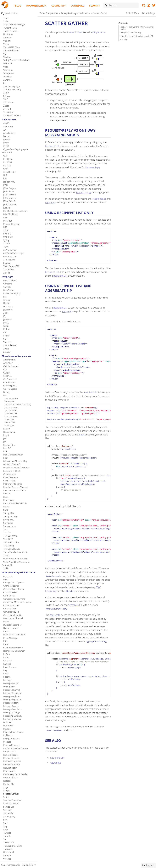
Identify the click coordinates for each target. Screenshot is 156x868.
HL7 (5, 175)
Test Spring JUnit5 (12, 549)
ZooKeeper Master (12, 115)
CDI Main (8, 376)
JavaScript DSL (11, 407)
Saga (6, 787)
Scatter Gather (11, 794)
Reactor (7, 494)
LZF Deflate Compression (15, 211)
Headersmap (9, 432)
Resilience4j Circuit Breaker (16, 774)
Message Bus (9, 686)
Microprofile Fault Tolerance (16, 468)
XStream (7, 263)
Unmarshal (8, 852)
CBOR (6, 146)
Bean (6, 579)
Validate (7, 855)
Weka (6, 67)
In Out (6, 657)
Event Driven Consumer (14, 635)
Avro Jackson (9, 133)
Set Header (9, 813)
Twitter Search (10, 28)
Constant (8, 284)
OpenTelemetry (11, 477)
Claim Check (9, 596)
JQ (4, 316)
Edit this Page (148, 13)
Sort (5, 820)
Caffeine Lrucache (12, 366)
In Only (7, 654)
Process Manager (11, 745)
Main (6, 458)
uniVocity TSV (10, 256)
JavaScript (8, 310)
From (6, 644)
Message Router (11, 706)
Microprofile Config (12, 464)
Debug (6, 392)
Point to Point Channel (14, 732)
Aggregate (8, 576)
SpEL (6, 339)
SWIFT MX (8, 237)
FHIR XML (8, 162)
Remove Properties (12, 761)
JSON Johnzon (10, 198)
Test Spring (9, 546)
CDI (5, 369)
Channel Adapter (11, 586)
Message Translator (13, 709)
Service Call (8, 807)
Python (7, 329)
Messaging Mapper (12, 719)
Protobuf (8, 221)
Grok (6, 169)
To (5, 839)
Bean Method (10, 280)
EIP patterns (99, 32)
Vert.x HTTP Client (12, 47)
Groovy (7, 300)
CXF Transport (10, 389)
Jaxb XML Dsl (11, 414)
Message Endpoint (12, 696)
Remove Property (11, 765)
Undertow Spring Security (15, 559)
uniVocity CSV (10, 250)
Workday (7, 76)
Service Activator (11, 804)
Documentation (36, 6)
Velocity (7, 41)
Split (5, 823)
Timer (6, 18)
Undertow (8, 34)
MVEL (6, 323)
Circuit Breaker (10, 592)
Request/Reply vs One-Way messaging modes (136, 28)
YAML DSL (10, 425)
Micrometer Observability (15, 461)
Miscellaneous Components (16, 356)
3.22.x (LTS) (131, 13)
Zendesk (7, 109)
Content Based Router (14, 589)
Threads (7, 833)
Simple (6, 336)
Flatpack (7, 165)
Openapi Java (9, 474)
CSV (5, 156)
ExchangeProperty (12, 293)
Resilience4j (9, 500)
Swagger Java (9, 526)
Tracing (7, 555)
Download (77, 6)
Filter (6, 641)
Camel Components (49, 13)
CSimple (7, 287)
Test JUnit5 (8, 539)
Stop (6, 830)
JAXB (5, 185)
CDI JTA (7, 373)
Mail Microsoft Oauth (13, 455)
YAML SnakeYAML (12, 266)
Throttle (7, 836)
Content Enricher (11, 605)
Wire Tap (7, 859)
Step (5, 826)
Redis (6, 497)
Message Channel (12, 690)
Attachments (9, 360)
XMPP (6, 93)
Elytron (7, 429)
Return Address (11, 777)
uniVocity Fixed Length (14, 253)
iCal (5, 178)
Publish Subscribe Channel (16, 748)
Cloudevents (9, 382)
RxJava (6, 507)
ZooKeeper (9, 112)
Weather (7, 57)
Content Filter (10, 609)
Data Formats (9, 119)
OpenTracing (9, 481)
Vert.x (6, 44)
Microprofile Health (12, 471)
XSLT (6, 99)
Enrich (6, 631)
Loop (6, 674)
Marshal (7, 677)
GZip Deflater (10, 172)
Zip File (7, 273)
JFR (5, 438)
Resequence (9, 771)
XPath (6, 349)
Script (6, 797)
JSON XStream (10, 204)
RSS (5, 227)
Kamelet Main (11, 416)
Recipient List (9, 751)
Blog (18, 6)
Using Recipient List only (131, 33)
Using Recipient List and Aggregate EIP (137, 36)
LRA (5, 451)
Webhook (8, 63)
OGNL (6, 326)
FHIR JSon (8, 159)
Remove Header (11, 755)
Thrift (6, 247)
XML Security (9, 260)
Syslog (6, 240)
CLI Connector (10, 379)
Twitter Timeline (11, 31)
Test (5, 529)
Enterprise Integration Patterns (19, 572)
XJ (4, 83)
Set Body (7, 810)
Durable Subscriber (12, 625)
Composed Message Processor (18, 602)
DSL (5, 395)
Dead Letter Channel (13, 618)
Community (58, 6)
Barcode (7, 136)
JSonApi (7, 208)
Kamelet (7, 664)
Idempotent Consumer (14, 651)
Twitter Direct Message (14, 24)
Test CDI (7, 533)
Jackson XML (9, 182)
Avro (6, 130)
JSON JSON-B (9, 201)
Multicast (8, 722)
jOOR (6, 313)
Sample (7, 790)
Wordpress (8, 73)
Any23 (6, 123)
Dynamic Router (11, 628)
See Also (124, 40)
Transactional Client (12, 846)
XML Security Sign (12, 86)
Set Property (9, 816)
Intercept (8, 660)
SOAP (6, 230)
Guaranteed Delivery (13, 648)
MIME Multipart (11, 214)
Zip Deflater (9, 269)
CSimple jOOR (10, 386)
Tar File (7, 243)
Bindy (6, 143)
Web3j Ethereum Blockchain (16, 60)
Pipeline (7, 729)
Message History (11, 703)
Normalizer (8, 725)
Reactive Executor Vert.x (15, 490)
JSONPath (8, 319)
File (5, 297)
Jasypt (6, 435)
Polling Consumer (12, 739)
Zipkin (6, 568)
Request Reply (10, 768)
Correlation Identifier (13, 615)
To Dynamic (9, 842)
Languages (7, 277)
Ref (5, 332)
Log (5, 670)
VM (5, 54)
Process (7, 742)
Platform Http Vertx (12, 484)
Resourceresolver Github (15, 503)
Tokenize (7, 342)
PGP (5, 217)
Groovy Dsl (10, 401)
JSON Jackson (10, 195)
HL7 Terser (9, 306)
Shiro (6, 510)
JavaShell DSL (11, 410)
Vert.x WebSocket (11, 50)
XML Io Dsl (10, 422)
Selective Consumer (12, 800)
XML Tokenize (10, 345)
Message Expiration (12, 700)
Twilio (6, 21)
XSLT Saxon (9, 103)
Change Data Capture (13, 583)
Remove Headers (11, 758)
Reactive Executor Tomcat (15, 487)
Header (7, 303)
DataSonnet (9, 290)
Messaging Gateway (13, 716)
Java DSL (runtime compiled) (18, 404)
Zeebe (6, 106)
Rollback (7, 781)
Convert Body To (11, 612)
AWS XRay (8, 363)
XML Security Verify (12, 89)
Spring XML (9, 520)
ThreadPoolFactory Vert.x (15, 552)
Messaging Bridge (12, 713)
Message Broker (11, 683)
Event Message (10, 638)
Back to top (148, 865)
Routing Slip (9, 784)
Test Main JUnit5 (11, 542)
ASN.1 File (8, 126)
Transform (8, 849)
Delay (6, 622)
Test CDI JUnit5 (10, 536)
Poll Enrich (8, 735)
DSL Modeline (11, 399)
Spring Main (9, 513)
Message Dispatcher (13, 693)
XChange (7, 80)
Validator (8, 38)
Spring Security (10, 516)
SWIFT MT (8, 234)
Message (7, 680)
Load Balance (10, 667)
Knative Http (9, 445)
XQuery (7, 96)
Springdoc (8, 523)
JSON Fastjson (10, 188)
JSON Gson (8, 191)
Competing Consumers (14, 599)
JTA (5, 442)
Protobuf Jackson (11, 224)
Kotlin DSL (10, 419)
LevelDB (7, 448)
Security (95, 6)
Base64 (7, 139)
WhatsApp (8, 70)
